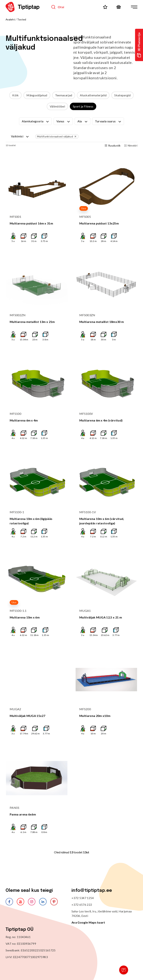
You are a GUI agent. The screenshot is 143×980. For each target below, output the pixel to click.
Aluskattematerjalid (93, 95)
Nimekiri (131, 145)
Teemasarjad (64, 95)
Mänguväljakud (37, 95)
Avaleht (10, 19)
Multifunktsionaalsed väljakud (57, 136)
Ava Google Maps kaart (88, 922)
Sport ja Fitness (83, 106)
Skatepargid (123, 95)
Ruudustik (113, 145)
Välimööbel (57, 106)
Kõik (15, 95)
